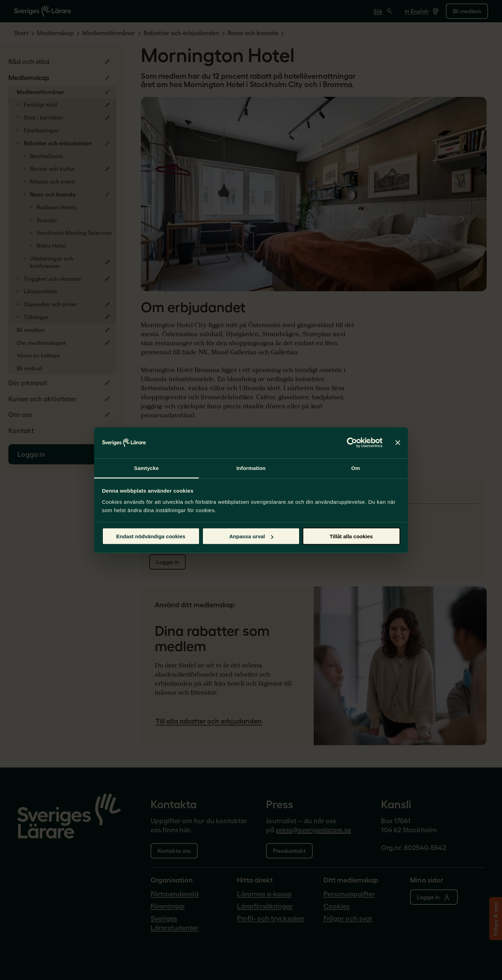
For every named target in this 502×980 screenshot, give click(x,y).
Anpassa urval (251, 536)
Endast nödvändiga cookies (151, 536)
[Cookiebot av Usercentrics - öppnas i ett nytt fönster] (352, 443)
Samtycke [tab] (147, 468)
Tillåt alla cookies (351, 536)
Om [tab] (355, 468)
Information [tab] (251, 468)
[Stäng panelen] (398, 443)
